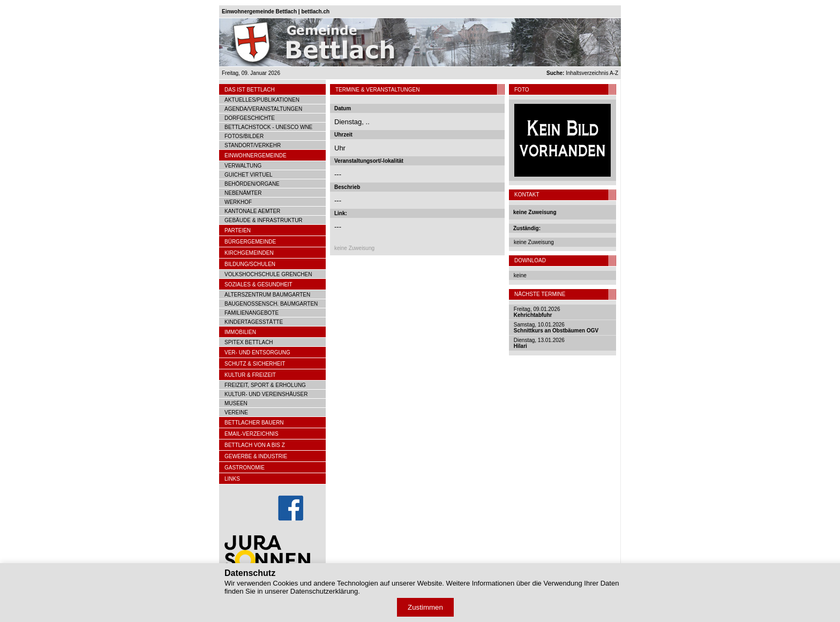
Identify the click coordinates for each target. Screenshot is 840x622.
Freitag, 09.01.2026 (537, 312)
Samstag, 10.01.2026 (556, 328)
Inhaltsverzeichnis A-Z (582, 73)
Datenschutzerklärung (324, 591)
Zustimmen (425, 607)
